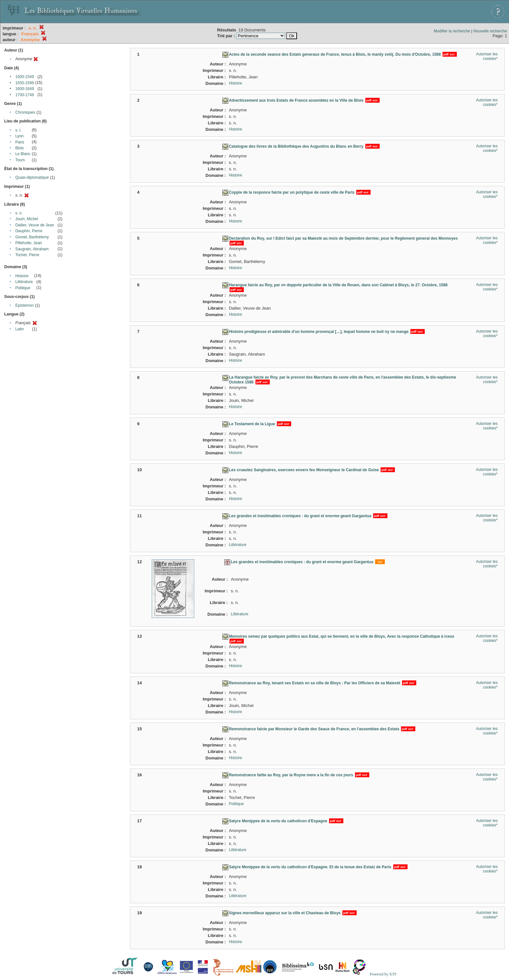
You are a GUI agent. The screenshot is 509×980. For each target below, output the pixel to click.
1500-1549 (24, 77)
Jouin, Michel (27, 219)
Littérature (24, 282)
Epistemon (24, 305)
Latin (19, 329)
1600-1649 (24, 89)
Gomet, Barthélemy (32, 237)
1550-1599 (24, 83)
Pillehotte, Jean (29, 243)
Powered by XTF (383, 974)
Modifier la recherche (452, 31)
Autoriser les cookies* (487, 56)
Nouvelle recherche (490, 31)
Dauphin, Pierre (29, 231)
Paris (20, 142)
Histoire (22, 276)
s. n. (19, 213)
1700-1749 (24, 95)
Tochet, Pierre (27, 255)
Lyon (19, 136)
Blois (19, 148)
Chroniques (25, 112)
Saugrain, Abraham (32, 249)
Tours (20, 160)
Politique (23, 288)
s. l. (18, 130)
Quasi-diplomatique (32, 177)
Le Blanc (23, 154)
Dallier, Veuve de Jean (35, 225)
